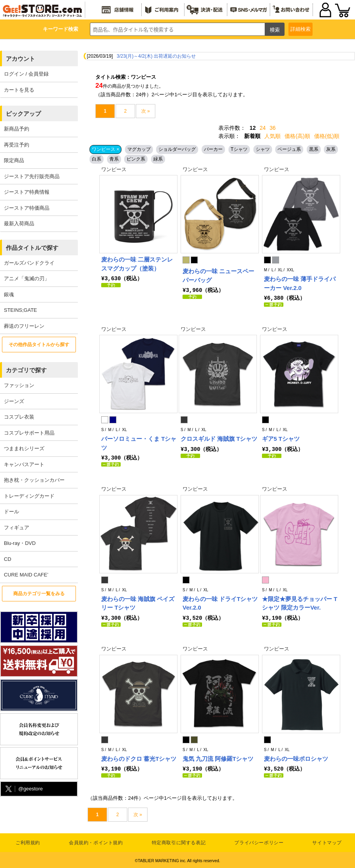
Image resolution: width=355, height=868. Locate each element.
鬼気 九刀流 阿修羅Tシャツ (218, 758)
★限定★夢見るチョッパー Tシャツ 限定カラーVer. (300, 603)
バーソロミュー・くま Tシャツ (139, 443)
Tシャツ (239, 149)
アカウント (20, 59)
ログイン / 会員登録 (26, 74)
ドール (11, 512)
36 (273, 128)
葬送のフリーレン (24, 326)
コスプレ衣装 (19, 417)
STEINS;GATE (20, 310)
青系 (114, 159)
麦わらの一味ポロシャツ (296, 758)
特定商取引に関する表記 (179, 841)
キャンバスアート (24, 464)
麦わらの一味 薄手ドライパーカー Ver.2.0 (300, 283)
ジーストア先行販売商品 (32, 176)
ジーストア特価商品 (27, 208)
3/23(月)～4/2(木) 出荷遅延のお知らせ (156, 56)
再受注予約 (17, 145)
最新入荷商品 (19, 224)
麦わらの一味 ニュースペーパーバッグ (218, 276)
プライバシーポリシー (259, 841)
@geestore (23, 789)
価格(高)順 (297, 136)
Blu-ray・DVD (20, 543)
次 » (146, 111)
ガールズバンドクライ (29, 263)
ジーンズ (14, 401)
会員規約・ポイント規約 (96, 841)
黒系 (314, 149)
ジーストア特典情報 (27, 192)
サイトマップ (327, 841)
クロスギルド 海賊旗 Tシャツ (219, 438)
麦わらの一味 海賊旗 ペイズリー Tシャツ (138, 603)
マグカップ (139, 149)
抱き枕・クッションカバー (34, 480)
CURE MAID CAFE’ (26, 575)
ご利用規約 (28, 841)
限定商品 (14, 160)
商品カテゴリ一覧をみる (39, 594)
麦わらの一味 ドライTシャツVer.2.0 (220, 603)
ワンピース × (105, 149)
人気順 (272, 136)
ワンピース (114, 169)
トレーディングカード (29, 496)
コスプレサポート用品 (29, 433)
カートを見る (19, 90)
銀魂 (9, 294)
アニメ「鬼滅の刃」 (27, 278)
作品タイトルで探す (32, 248)
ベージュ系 (289, 149)
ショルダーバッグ (177, 149)
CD (8, 559)
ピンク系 (136, 159)
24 (263, 128)
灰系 (331, 149)
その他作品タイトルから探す (39, 345)
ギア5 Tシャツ (281, 438)
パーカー (213, 149)
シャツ (263, 149)
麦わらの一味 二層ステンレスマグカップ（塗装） (137, 264)
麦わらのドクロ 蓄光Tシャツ (139, 758)
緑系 (158, 159)
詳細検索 (301, 29)
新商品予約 (17, 129)
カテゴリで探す (26, 370)
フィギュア (17, 528)
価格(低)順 (327, 136)
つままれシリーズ (24, 448)
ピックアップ (23, 114)
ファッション (19, 385)
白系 (97, 159)
